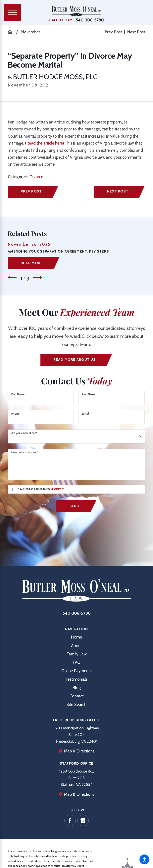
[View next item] (37, 278)
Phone (15, 414)
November (31, 32)
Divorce (36, 177)
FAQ (77, 662)
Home (76, 637)
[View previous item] (12, 278)
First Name (18, 394)
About (76, 646)
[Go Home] (12, 32)
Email (86, 414)
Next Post (118, 191)
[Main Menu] (12, 12)
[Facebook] (70, 820)
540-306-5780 (90, 20)
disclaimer (57, 489)
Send (75, 506)
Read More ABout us (74, 359)
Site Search (76, 704)
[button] (144, 859)
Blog (77, 688)
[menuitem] (76, 637)
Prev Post (31, 191)
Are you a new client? (24, 433)
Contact (77, 696)
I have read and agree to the (40, 489)
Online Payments (76, 671)
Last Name (89, 394)
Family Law (77, 654)
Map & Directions (79, 751)
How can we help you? (25, 452)
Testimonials (77, 679)
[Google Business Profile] (83, 820)
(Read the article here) (45, 143)
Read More (32, 263)
